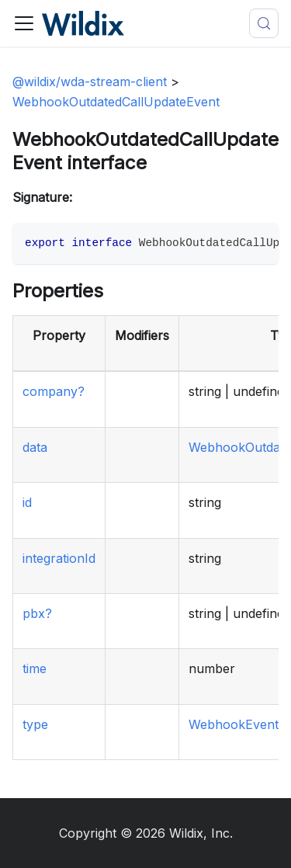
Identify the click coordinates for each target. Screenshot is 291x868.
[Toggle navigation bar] (24, 23)
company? (54, 391)
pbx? (37, 613)
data (35, 447)
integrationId (59, 558)
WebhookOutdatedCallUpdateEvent (116, 102)
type (35, 724)
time (35, 668)
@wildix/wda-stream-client (90, 82)
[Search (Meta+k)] (264, 23)
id (27, 502)
